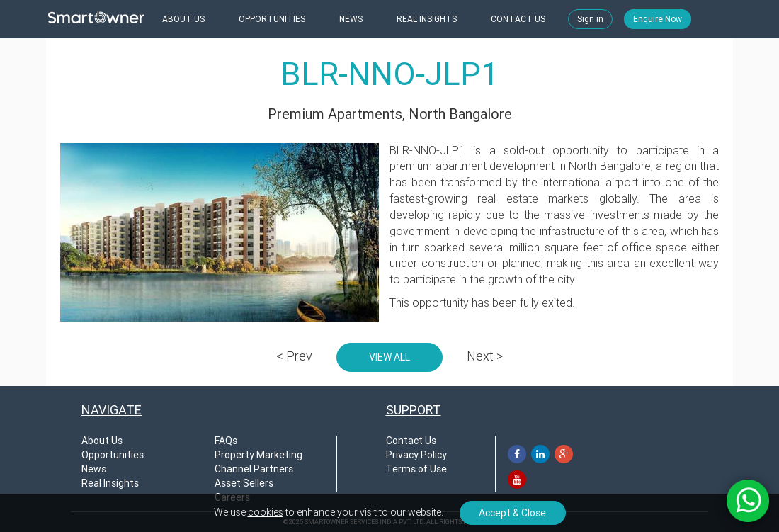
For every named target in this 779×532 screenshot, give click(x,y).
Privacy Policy (416, 455)
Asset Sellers (244, 483)
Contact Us (411, 441)
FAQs (226, 441)
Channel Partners (254, 469)
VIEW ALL (389, 357)
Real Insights (110, 483)
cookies (266, 512)
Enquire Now (658, 19)
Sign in (590, 19)
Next (485, 356)
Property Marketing (258, 455)
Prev (294, 356)
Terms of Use (416, 469)
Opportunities (113, 455)
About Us (102, 441)
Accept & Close (512, 513)
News (94, 469)
